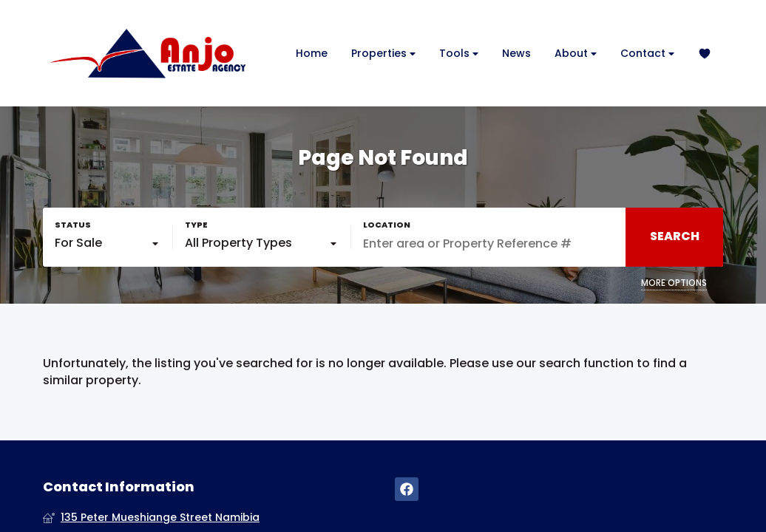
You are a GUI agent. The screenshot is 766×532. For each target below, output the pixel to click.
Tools (459, 54)
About (576, 54)
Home (312, 53)
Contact (647, 54)
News (516, 53)
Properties (383, 54)
